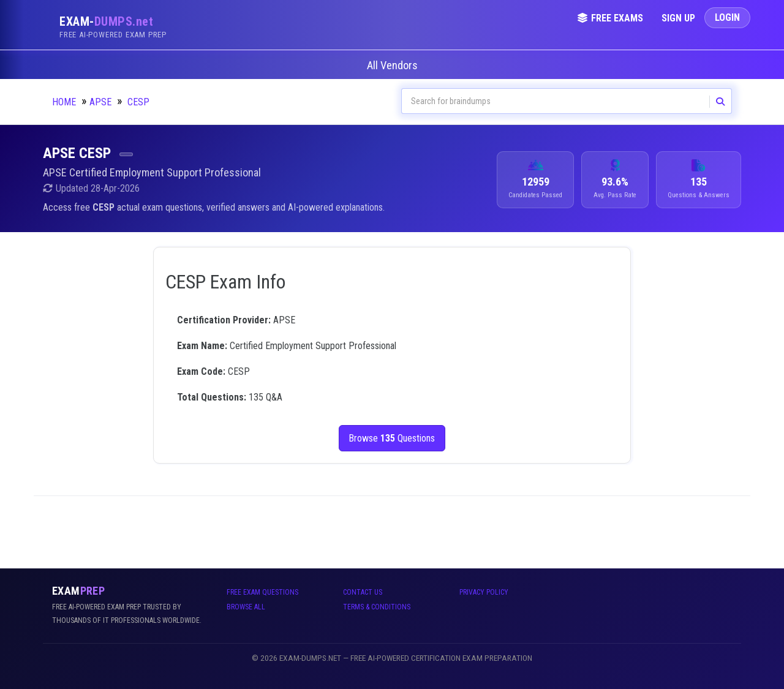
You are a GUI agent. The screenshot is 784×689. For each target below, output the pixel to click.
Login (727, 17)
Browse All (246, 607)
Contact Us (363, 592)
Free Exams (610, 18)
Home (64, 102)
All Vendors (392, 66)
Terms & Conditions (377, 607)
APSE (100, 102)
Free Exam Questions (262, 592)
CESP (138, 102)
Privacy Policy (484, 592)
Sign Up (678, 18)
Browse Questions (392, 438)
